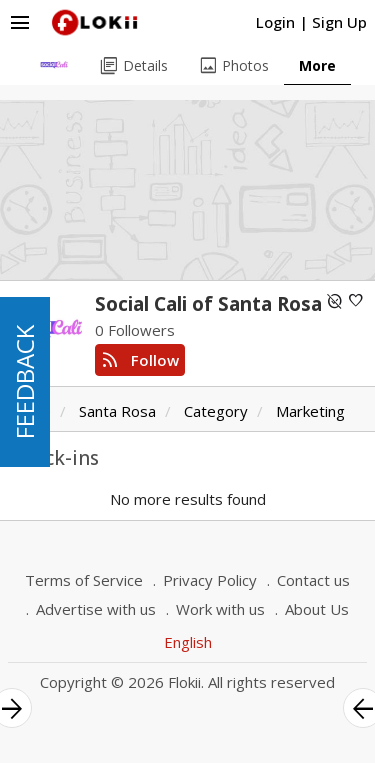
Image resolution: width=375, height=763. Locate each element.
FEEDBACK (24, 382)
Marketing (310, 411)
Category (216, 411)
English (188, 642)
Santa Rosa (117, 411)
